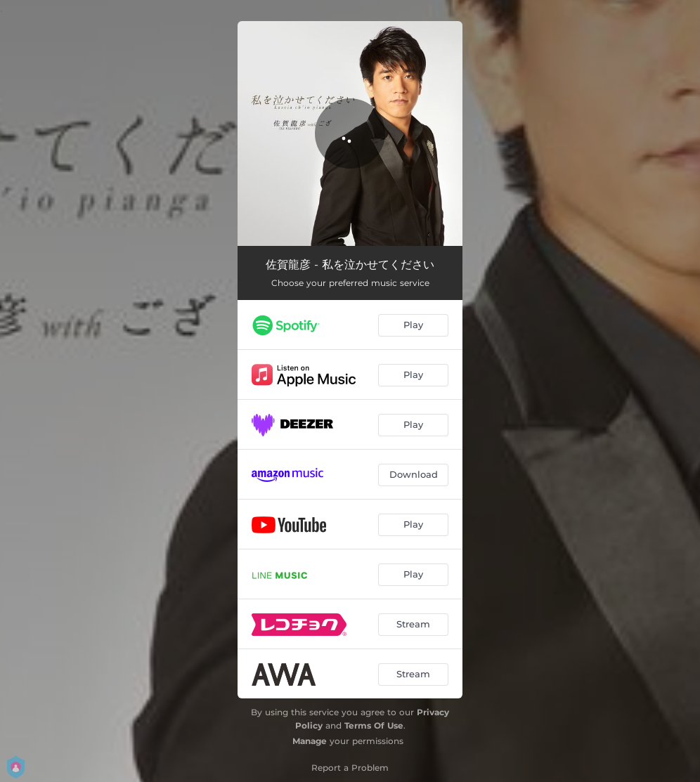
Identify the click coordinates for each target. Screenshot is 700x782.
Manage (310, 741)
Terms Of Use (374, 725)
